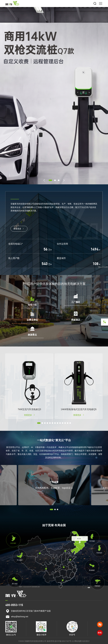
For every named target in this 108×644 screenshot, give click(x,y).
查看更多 (19, 229)
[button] (44, 180)
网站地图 (78, 641)
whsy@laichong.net (20, 617)
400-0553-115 (14, 605)
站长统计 (86, 641)
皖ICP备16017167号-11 (64, 641)
